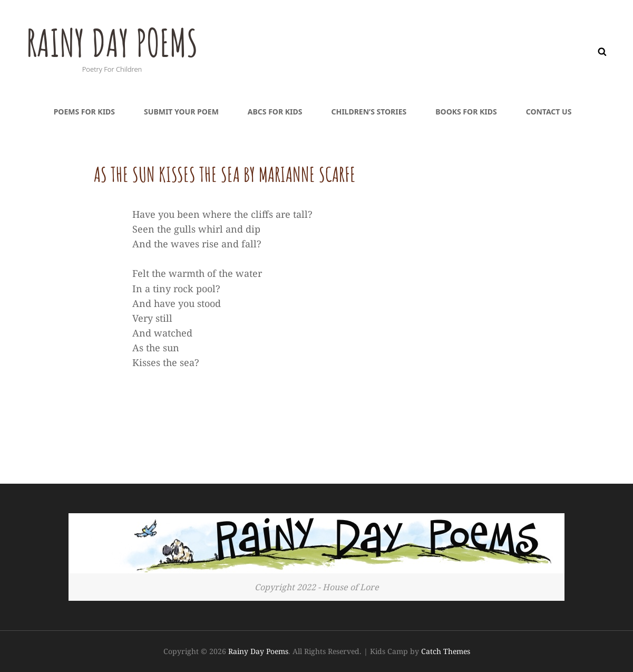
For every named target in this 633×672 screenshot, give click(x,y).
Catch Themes (446, 651)
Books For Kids (466, 112)
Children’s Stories (369, 112)
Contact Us (549, 112)
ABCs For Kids (275, 112)
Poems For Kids (84, 112)
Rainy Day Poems (112, 43)
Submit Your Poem (181, 112)
